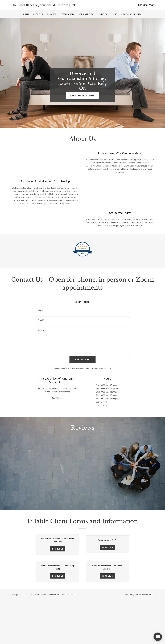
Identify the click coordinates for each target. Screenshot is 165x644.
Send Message (82, 404)
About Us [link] (38, 14)
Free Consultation (83, 95)
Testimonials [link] (68, 14)
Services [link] (52, 14)
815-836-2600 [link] (146, 5)
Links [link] (115, 14)
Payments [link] (103, 14)
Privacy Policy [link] (90, 412)
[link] (47, 5)
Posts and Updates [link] (132, 14)
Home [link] (26, 14)
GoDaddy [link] (138, 638)
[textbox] (82, 354)
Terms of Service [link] (103, 412)
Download (58, 593)
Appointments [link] (86, 14)
